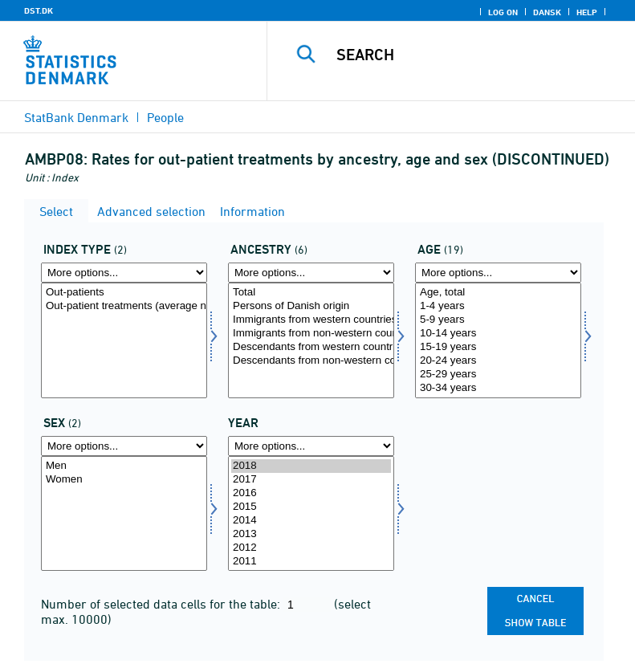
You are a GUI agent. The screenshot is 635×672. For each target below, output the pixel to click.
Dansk (547, 12)
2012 (311, 548)
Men (124, 466)
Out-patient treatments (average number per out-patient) (124, 306)
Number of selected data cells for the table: (162, 604)
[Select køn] (124, 514)
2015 (311, 507)
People (165, 117)
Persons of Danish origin (311, 306)
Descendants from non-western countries (311, 361)
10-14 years (498, 334)
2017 (311, 480)
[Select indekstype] (124, 340)
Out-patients (124, 293)
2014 (311, 521)
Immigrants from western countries (311, 320)
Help (587, 12)
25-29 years (498, 375)
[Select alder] (498, 340)
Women (124, 480)
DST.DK (39, 10)
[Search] (475, 55)
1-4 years (498, 306)
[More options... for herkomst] (311, 273)
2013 (311, 534)
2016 (311, 493)
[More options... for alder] (498, 273)
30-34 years (498, 388)
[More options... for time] (311, 446)
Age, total (498, 293)
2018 (311, 466)
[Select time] (311, 514)
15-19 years (498, 347)
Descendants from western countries (311, 347)
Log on (503, 12)
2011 (311, 562)
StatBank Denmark (76, 117)
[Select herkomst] (311, 340)
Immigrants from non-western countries (311, 334)
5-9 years (498, 320)
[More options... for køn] (124, 446)
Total (311, 293)
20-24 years (498, 361)
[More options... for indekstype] (124, 273)
